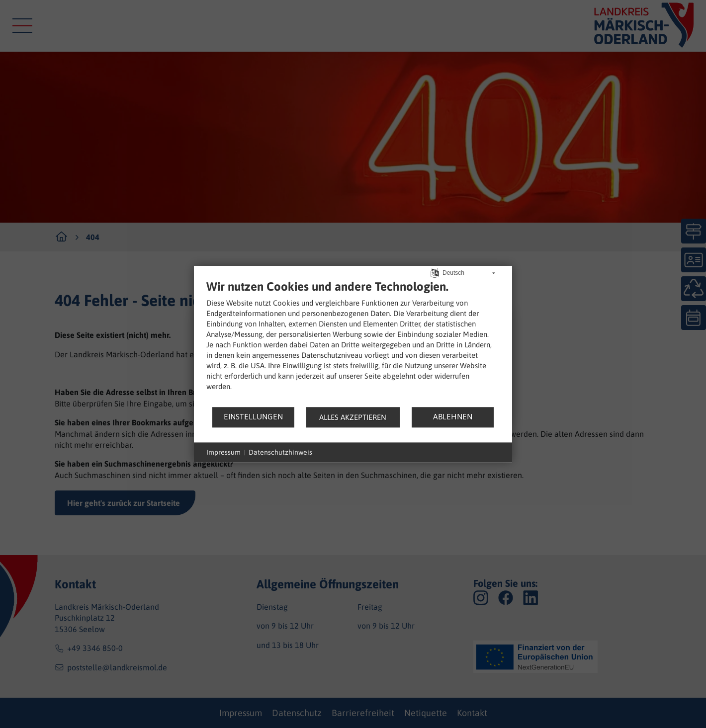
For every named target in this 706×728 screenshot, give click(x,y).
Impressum (223, 452)
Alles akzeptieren (353, 417)
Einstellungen (253, 416)
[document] (353, 343)
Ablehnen (453, 416)
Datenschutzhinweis (280, 452)
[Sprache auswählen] (435, 272)
